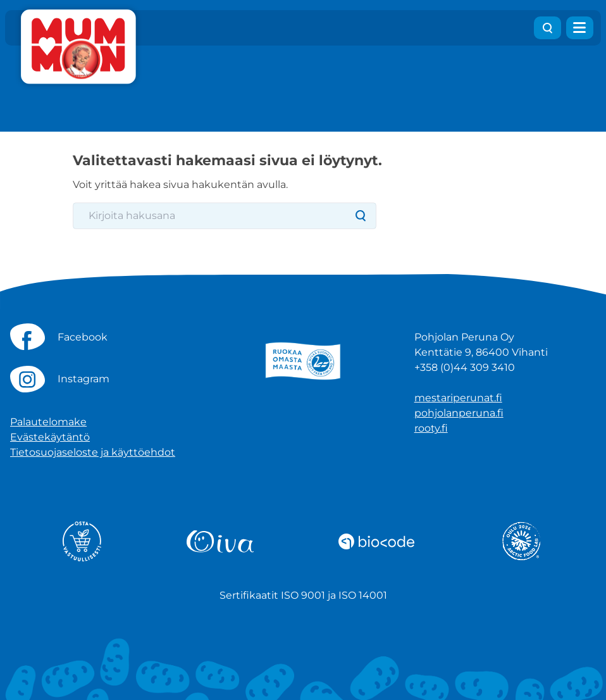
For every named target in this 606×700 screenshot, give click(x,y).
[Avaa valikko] (580, 28)
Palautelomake (48, 422)
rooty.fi (431, 428)
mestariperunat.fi (458, 398)
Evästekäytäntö (50, 437)
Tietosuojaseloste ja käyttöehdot (93, 452)
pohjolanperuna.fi (459, 413)
